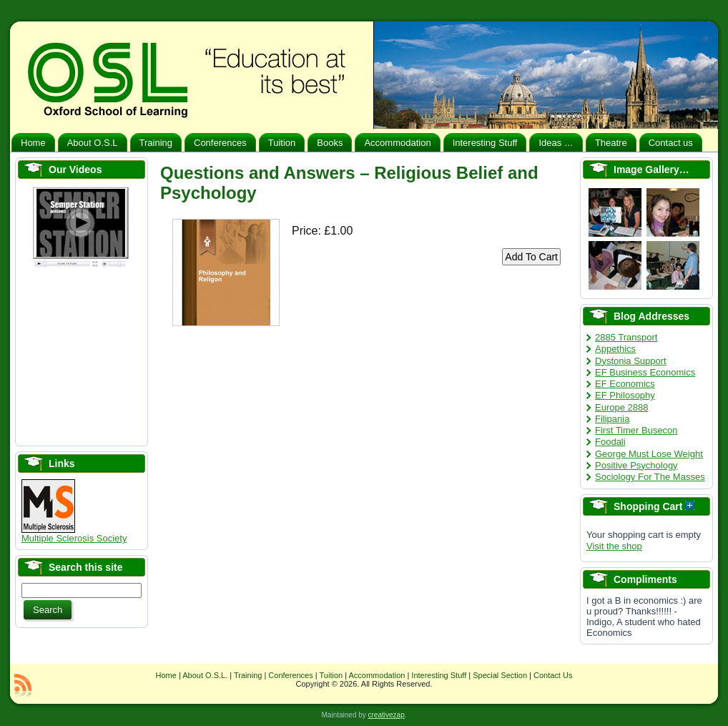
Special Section (500, 675)
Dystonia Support (631, 361)
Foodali (610, 442)
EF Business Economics (645, 372)
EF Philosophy (625, 395)
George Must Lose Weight (649, 454)
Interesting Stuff (439, 675)
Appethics (615, 349)
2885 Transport (626, 337)
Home (166, 675)
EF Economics (625, 384)
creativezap (387, 715)
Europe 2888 (621, 407)
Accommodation (377, 675)
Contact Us (553, 675)
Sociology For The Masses (650, 477)
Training (248, 675)
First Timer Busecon (636, 430)
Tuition (331, 675)
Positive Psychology (636, 465)
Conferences (290, 675)
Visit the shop (614, 546)
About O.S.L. (205, 675)
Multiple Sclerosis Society (74, 534)
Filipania (612, 419)
